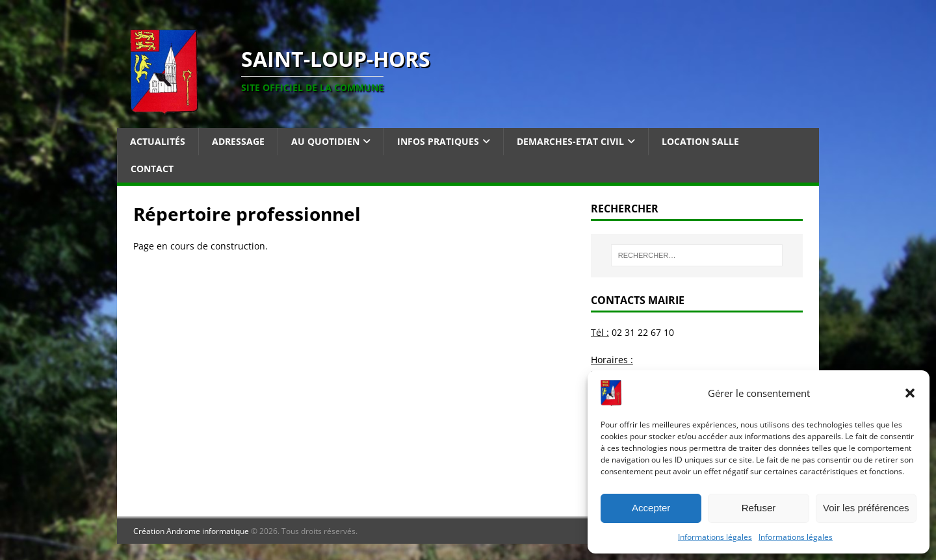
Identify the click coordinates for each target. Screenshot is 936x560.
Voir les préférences (866, 508)
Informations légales (715, 537)
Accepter (651, 508)
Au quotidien (325, 141)
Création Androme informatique (191, 531)
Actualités (158, 141)
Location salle (700, 141)
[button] (910, 393)
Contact (152, 169)
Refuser (759, 508)
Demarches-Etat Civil (570, 141)
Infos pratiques (438, 141)
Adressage (238, 141)
